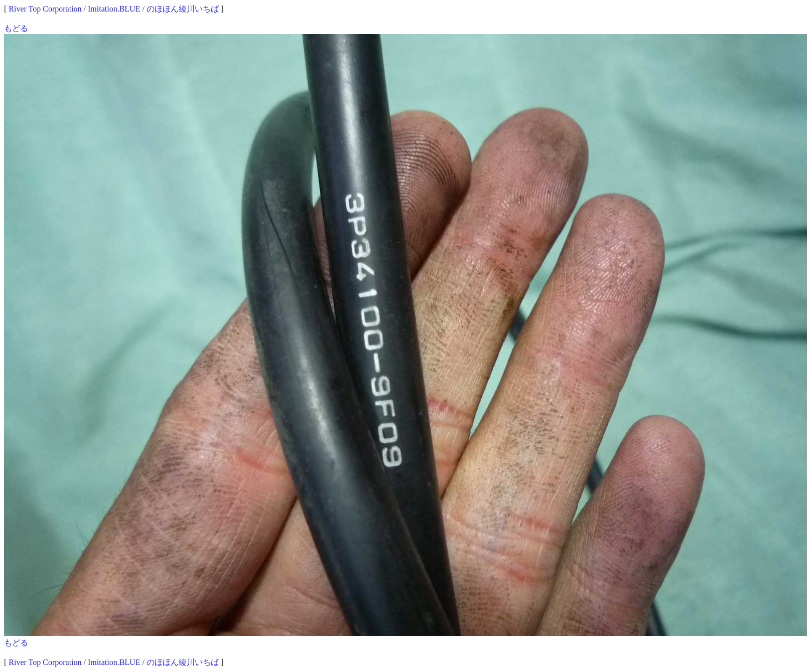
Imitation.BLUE (114, 9)
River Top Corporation (45, 9)
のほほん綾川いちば (183, 9)
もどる (16, 28)
